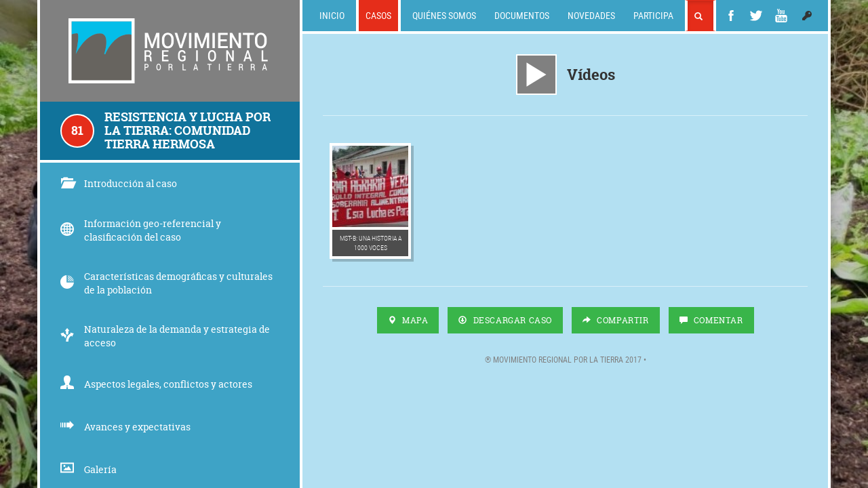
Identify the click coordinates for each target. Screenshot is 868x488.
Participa (653, 15)
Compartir (616, 320)
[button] (807, 16)
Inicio (332, 15)
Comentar (711, 320)
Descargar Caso (505, 320)
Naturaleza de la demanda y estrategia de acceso (165, 336)
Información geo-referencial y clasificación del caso (141, 230)
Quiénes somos (444, 15)
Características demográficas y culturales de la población (166, 283)
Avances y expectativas (125, 427)
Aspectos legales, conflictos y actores (156, 384)
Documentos (522, 15)
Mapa (408, 320)
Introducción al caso (119, 183)
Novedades (591, 15)
